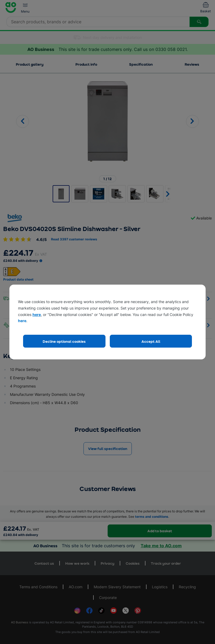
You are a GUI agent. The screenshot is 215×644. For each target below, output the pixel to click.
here (37, 314)
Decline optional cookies (64, 341)
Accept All (151, 341)
